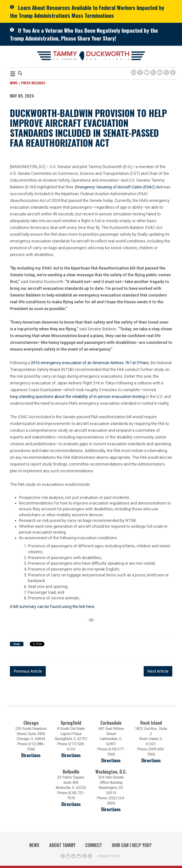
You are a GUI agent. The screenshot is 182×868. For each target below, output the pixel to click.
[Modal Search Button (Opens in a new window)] (20, 74)
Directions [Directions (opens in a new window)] (31, 755)
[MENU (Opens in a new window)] (13, 74)
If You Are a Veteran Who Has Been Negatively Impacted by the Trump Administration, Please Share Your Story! (84, 34)
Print (17, 644)
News (14, 83)
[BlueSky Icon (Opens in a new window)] (147, 72)
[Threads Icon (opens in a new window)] (173, 72)
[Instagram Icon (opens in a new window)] (166, 72)
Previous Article (28, 671)
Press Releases (33, 83)
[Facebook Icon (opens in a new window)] (140, 72)
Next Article (158, 671)
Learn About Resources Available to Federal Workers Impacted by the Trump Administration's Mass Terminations (87, 11)
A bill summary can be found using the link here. (53, 606)
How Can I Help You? (132, 845)
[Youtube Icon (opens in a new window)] (160, 72)
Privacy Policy (108, 856)
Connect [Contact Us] (94, 845)
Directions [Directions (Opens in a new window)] (71, 804)
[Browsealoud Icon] (134, 72)
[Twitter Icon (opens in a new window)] (153, 72)
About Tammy (62, 845)
